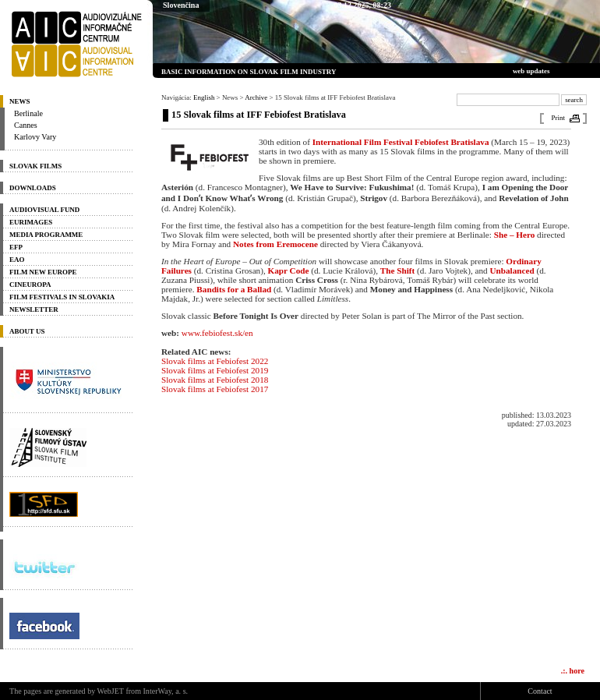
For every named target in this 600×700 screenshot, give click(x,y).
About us (27, 331)
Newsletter (34, 309)
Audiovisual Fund (44, 210)
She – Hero (515, 235)
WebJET (111, 691)
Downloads (33, 188)
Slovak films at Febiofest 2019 (215, 370)
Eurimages (31, 222)
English (204, 97)
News (19, 101)
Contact (540, 691)
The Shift (397, 270)
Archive (256, 97)
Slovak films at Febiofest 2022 (215, 361)
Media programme (46, 235)
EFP (16, 247)
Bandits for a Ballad (234, 289)
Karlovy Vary (35, 137)
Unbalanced (512, 270)
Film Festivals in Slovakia (62, 297)
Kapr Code (289, 270)
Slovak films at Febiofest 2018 (215, 380)
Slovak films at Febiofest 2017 (215, 389)
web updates (531, 71)
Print (558, 118)
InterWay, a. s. (166, 691)
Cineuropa (30, 285)
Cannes (26, 125)
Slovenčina (181, 5)
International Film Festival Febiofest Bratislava (401, 142)
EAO (17, 260)
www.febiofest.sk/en (217, 333)
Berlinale (28, 113)
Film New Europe (43, 272)
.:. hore (573, 671)
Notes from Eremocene (275, 244)
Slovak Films (35, 166)
